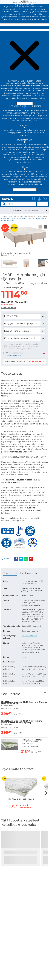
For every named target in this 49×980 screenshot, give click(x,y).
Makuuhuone (13, 216)
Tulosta (6, 559)
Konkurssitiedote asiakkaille (26, 211)
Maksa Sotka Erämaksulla (23, 361)
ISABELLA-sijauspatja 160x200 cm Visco (31, 741)
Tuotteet (4, 216)
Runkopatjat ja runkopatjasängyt (36, 216)
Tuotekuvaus (12, 373)
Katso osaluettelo (9, 308)
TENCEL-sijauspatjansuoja (21, 799)
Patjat (22, 216)
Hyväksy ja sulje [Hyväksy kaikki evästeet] (25, 25)
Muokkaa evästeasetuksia (24, 30)
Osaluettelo (11, 694)
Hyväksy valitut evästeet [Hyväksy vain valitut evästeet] (25, 190)
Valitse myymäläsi (14, 355)
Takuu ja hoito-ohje (29, 636)
